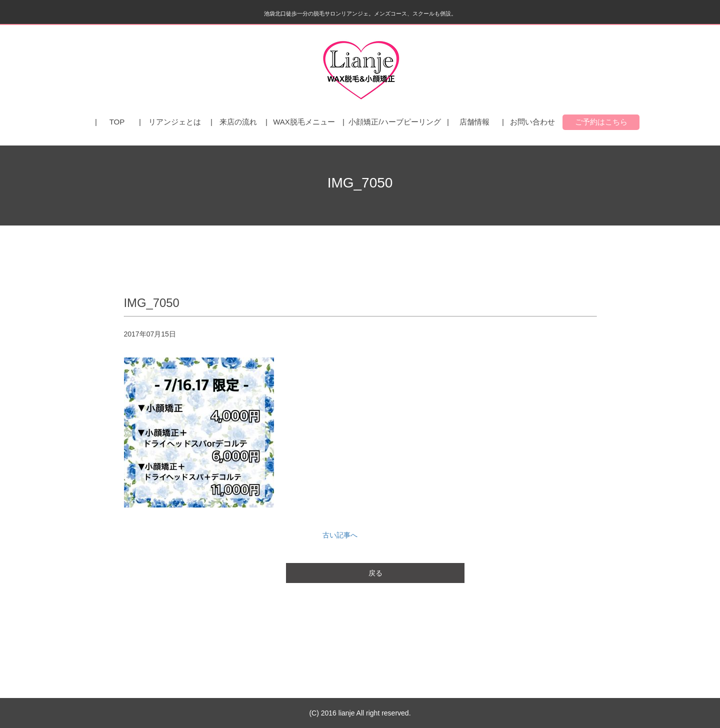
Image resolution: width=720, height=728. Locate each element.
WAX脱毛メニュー (304, 122)
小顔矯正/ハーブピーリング (394, 122)
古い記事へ (340, 535)
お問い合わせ (532, 122)
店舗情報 (474, 122)
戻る (375, 573)
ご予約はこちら (601, 122)
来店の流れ (238, 122)
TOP (117, 122)
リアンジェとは (175, 122)
